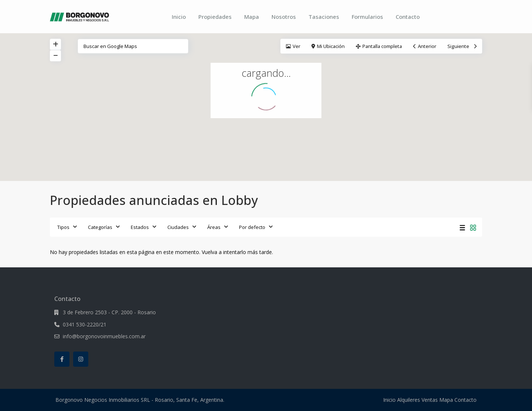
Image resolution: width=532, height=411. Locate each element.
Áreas (214, 227)
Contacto (408, 17)
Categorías (100, 227)
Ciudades (178, 227)
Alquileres (409, 400)
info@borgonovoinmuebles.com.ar (104, 336)
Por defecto (252, 227)
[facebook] (62, 359)
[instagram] (81, 359)
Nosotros (284, 17)
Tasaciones (324, 17)
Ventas (430, 400)
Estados (140, 227)
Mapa (252, 17)
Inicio (179, 17)
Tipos (63, 227)
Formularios (367, 17)
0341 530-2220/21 (85, 324)
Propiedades (215, 17)
